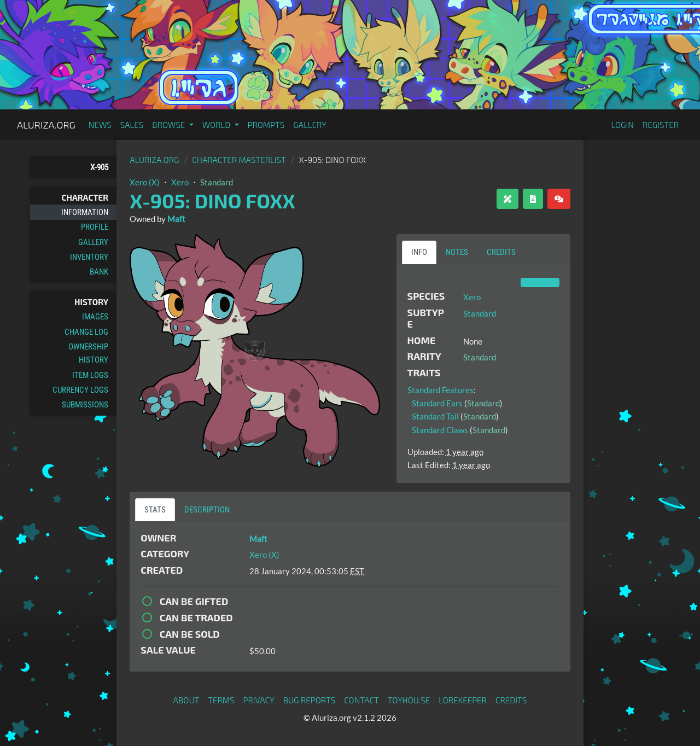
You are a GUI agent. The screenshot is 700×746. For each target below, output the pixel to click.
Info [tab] (419, 252)
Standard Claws (440, 430)
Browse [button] (169, 125)
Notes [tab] (457, 252)
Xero (180, 182)
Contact (361, 700)
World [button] (217, 125)
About (186, 700)
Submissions (85, 405)
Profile (95, 227)
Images (95, 317)
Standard (217, 182)
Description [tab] (207, 510)
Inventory (89, 257)
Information (85, 212)
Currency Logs (80, 390)
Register (661, 125)
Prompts (266, 125)
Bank (99, 272)
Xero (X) (145, 182)
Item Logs (90, 375)
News (100, 125)
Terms (221, 700)
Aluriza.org (46, 125)
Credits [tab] (501, 252)
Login (622, 125)
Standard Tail (435, 416)
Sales (132, 125)
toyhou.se (409, 700)
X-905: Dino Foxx (212, 200)
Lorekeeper (463, 700)
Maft (176, 219)
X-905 (99, 167)
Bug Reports (310, 700)
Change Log (86, 332)
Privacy (259, 700)
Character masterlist (239, 160)
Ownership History (88, 353)
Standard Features (441, 390)
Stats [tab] (155, 510)
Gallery (310, 125)
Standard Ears (437, 403)
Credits (511, 700)
